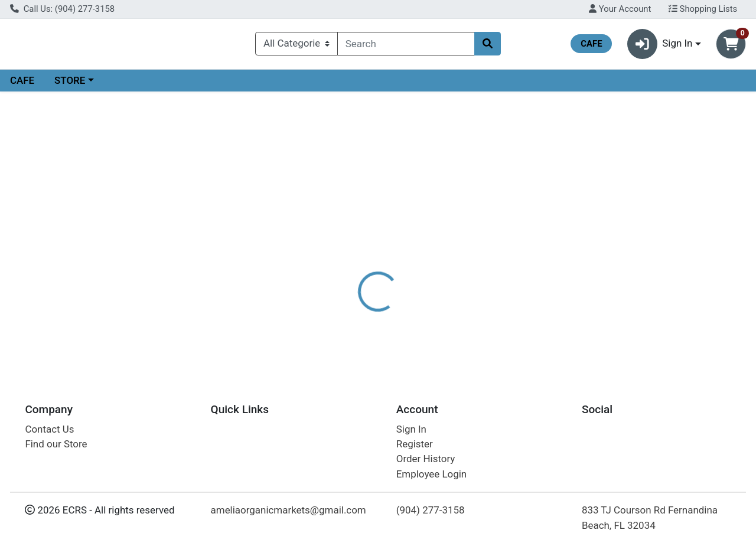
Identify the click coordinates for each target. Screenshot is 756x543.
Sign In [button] (660, 46)
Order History (426, 459)
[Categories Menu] (296, 46)
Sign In (411, 429)
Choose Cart (650, 204)
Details (348, 271)
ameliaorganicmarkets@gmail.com (289, 510)
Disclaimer (404, 271)
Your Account (620, 9)
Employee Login (431, 474)
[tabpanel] (535, 323)
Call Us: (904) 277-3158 (62, 9)
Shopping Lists (703, 9)
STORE (70, 85)
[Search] (406, 46)
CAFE (22, 85)
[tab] (348, 271)
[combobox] (406, 46)
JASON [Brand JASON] (456, 318)
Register (415, 444)
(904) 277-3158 (431, 510)
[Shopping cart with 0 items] (731, 46)
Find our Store (56, 444)
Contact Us (49, 429)
